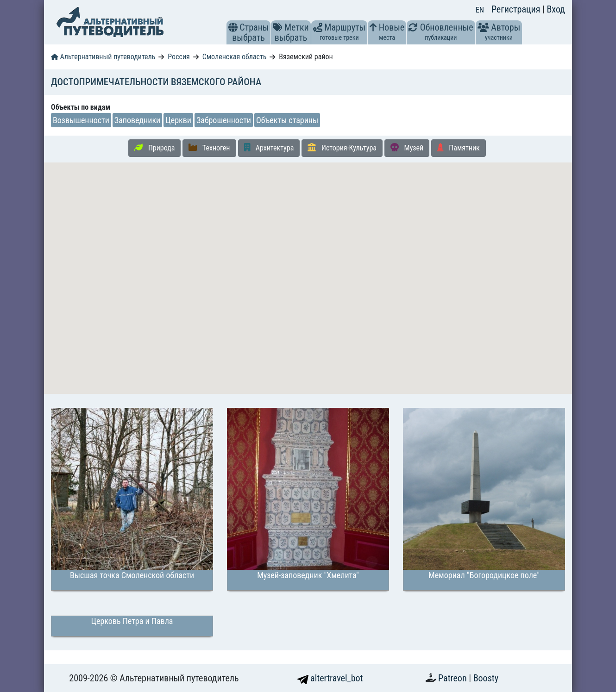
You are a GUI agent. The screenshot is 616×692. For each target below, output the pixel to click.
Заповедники (137, 120)
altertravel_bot (330, 678)
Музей (407, 148)
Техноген (209, 148)
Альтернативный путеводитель (103, 57)
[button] (233, 27)
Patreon (453, 678)
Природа (154, 148)
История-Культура (342, 148)
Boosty (486, 678)
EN (480, 10)
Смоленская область (235, 57)
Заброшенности (224, 120)
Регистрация (517, 9)
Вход (556, 9)
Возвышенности (81, 120)
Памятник (459, 148)
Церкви (178, 120)
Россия (179, 57)
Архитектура (269, 148)
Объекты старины (287, 120)
